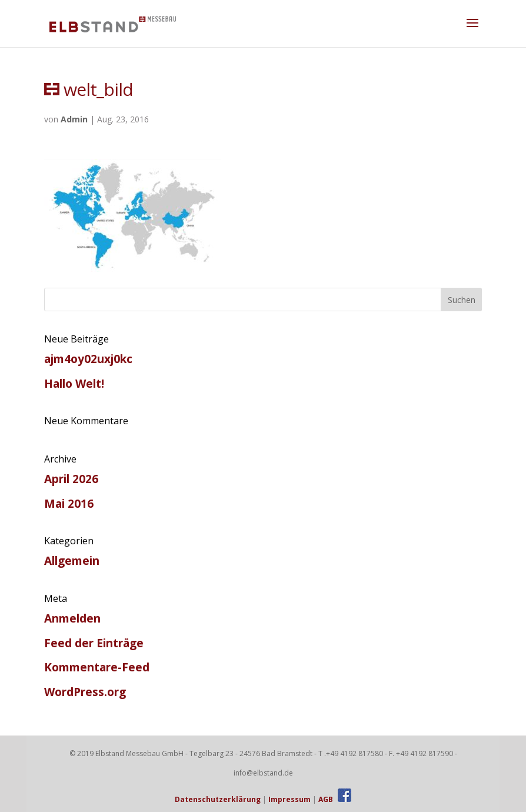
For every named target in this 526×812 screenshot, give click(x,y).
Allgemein (72, 561)
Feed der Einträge (94, 643)
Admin (74, 119)
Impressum (289, 799)
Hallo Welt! (74, 384)
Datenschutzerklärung (218, 799)
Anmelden (72, 618)
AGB (326, 799)
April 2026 (71, 479)
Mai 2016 (69, 504)
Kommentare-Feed (97, 667)
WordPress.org (85, 692)
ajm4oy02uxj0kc (88, 359)
